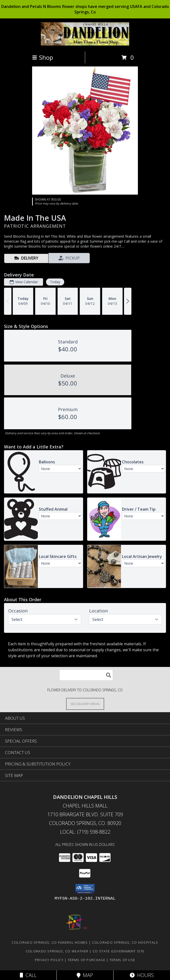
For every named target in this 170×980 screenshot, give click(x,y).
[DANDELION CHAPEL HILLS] (85, 44)
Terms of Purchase (86, 960)
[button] (85, 889)
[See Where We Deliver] (85, 704)
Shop (43, 57)
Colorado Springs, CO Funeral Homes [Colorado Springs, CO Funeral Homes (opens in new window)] (50, 942)
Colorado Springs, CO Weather (57, 951)
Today (55, 282)
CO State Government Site (118, 951)
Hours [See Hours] (142, 975)
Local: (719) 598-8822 (85, 832)
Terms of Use (122, 960)
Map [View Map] (85, 975)
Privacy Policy (49, 960)
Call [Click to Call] (28, 975)
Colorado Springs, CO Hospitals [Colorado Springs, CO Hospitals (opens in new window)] (125, 942)
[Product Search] (86, 675)
